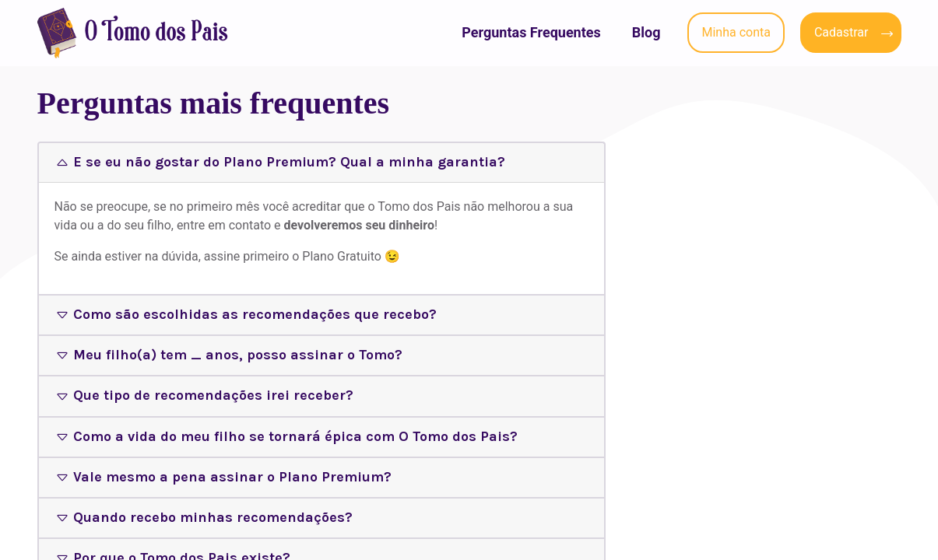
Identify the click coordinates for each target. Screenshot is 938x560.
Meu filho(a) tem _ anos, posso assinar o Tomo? (238, 355)
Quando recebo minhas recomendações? (213, 517)
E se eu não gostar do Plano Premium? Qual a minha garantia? (289, 162)
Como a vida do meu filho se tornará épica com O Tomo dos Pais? (295, 436)
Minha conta (736, 32)
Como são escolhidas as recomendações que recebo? (255, 314)
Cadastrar (841, 32)
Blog (646, 32)
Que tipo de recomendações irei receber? (213, 395)
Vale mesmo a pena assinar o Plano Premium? (232, 477)
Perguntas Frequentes (531, 32)
